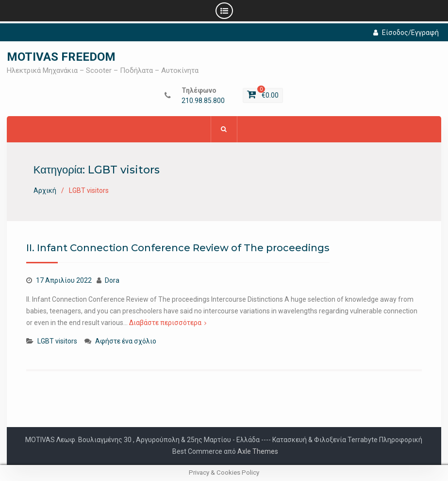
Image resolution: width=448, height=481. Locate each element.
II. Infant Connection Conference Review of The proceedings (178, 248)
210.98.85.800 (203, 101)
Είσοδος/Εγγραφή (406, 33)
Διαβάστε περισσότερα (165, 323)
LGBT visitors (57, 341)
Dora (112, 280)
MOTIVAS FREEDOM (61, 57)
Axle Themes (258, 451)
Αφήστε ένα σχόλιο (126, 341)
